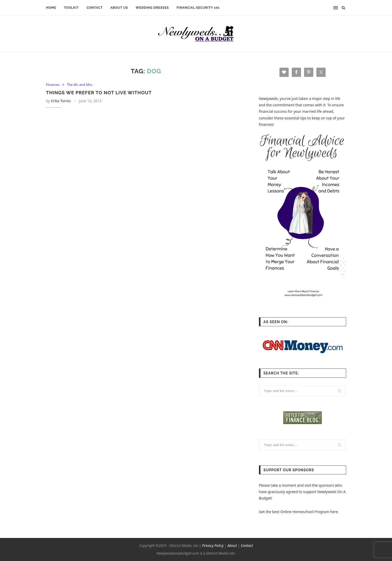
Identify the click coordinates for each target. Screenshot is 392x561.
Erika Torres (61, 101)
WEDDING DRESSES (152, 8)
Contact (247, 545)
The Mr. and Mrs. (80, 85)
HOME (51, 8)
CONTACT (94, 8)
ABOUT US (119, 8)
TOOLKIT (71, 8)
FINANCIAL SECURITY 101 (198, 8)
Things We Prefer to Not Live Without (99, 93)
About (232, 545)
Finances (53, 85)
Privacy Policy (213, 545)
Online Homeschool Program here (309, 512)
